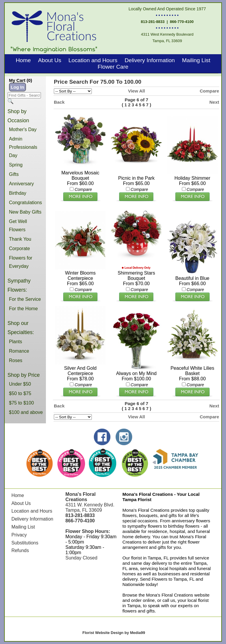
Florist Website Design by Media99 (114, 633)
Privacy (19, 535)
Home (23, 60)
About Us (50, 60)
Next (214, 102)
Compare (210, 91)
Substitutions (25, 543)
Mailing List (196, 60)
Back (59, 102)
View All (136, 91)
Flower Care (113, 67)
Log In (18, 87)
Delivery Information (150, 60)
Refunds (20, 550)
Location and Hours (93, 60)
